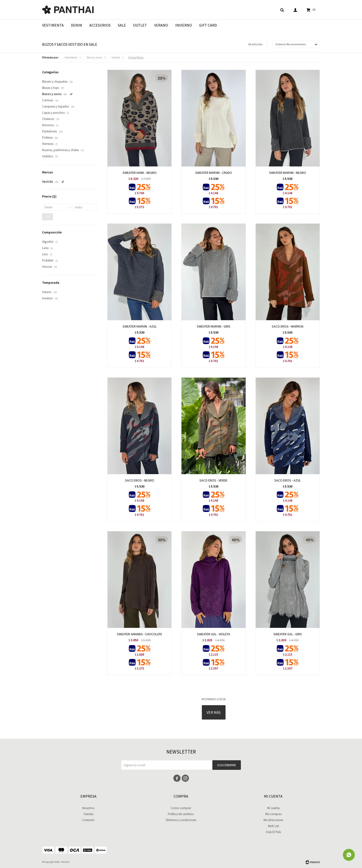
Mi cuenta (273, 808)
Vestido (116, 57)
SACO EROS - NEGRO (140, 480)
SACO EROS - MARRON (288, 326)
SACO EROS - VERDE (213, 480)
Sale (122, 25)
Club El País (273, 832)
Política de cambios (181, 814)
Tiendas (88, 814)
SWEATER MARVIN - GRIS (214, 326)
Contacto (88, 820)
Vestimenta (53, 25)
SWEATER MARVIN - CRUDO (214, 173)
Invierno (184, 25)
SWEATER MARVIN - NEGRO (288, 173)
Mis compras (273, 814)
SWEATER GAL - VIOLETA (214, 634)
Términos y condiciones (181, 820)
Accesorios (100, 25)
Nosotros (88, 808)
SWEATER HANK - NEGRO (140, 173)
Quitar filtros (136, 57)
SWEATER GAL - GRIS (288, 634)
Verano (161, 25)
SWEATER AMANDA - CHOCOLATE (139, 634)
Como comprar (181, 808)
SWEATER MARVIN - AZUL (140, 326)
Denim (76, 25)
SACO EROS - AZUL (288, 480)
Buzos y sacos (94, 57)
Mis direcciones (273, 820)
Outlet (140, 25)
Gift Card (208, 25)
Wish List (273, 826)
